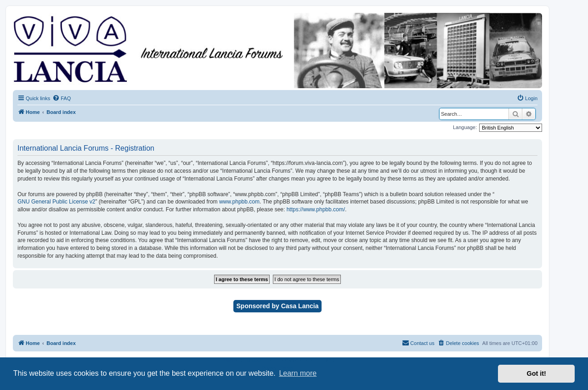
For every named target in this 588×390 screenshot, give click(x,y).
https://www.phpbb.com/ (316, 209)
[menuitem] (62, 98)
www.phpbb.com (239, 202)
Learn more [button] (298, 373)
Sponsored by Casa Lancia (278, 306)
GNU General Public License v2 (56, 202)
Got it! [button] (537, 373)
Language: (465, 127)
